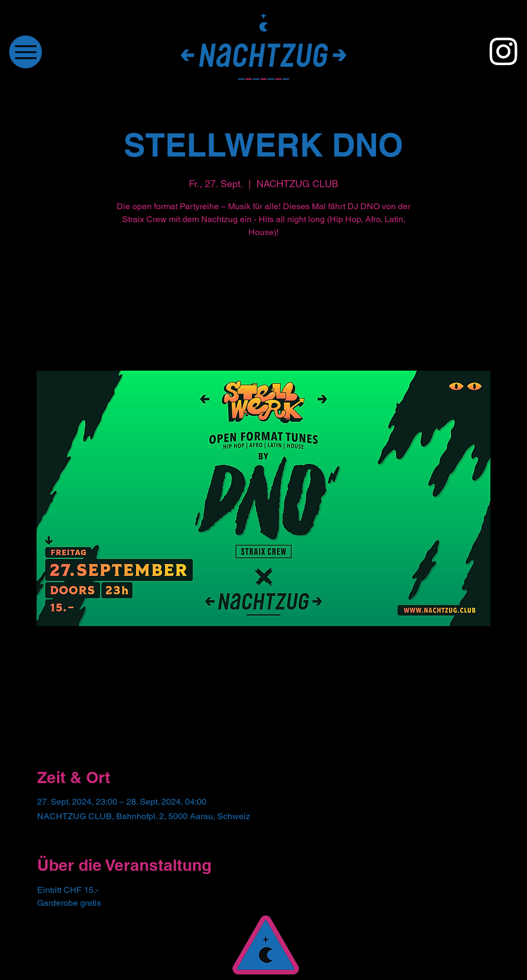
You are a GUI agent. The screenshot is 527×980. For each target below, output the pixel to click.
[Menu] (26, 52)
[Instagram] (503, 51)
